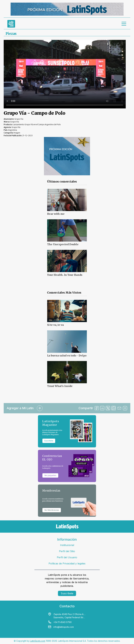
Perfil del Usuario (67, 557)
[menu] (124, 24)
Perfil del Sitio (67, 551)
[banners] (67, 9)
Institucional (67, 545)
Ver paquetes (50, 475)
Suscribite (49, 441)
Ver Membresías (52, 510)
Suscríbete (67, 593)
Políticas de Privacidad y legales (67, 563)
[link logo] (11, 24)
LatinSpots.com (38, 641)
